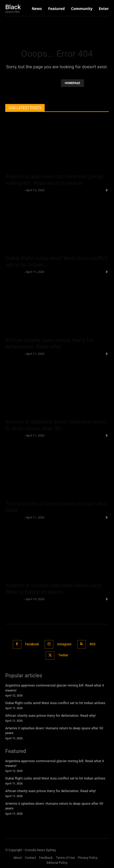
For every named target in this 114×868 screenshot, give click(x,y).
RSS (93, 644)
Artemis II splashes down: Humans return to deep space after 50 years (54, 731)
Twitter (63, 655)
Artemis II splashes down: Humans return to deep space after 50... (56, 425)
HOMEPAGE (72, 83)
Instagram (64, 644)
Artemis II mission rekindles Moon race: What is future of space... (54, 589)
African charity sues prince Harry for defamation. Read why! (49, 343)
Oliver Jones (14, 190)
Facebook (32, 644)
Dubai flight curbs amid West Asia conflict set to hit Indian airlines (55, 703)
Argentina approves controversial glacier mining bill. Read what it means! (55, 180)
